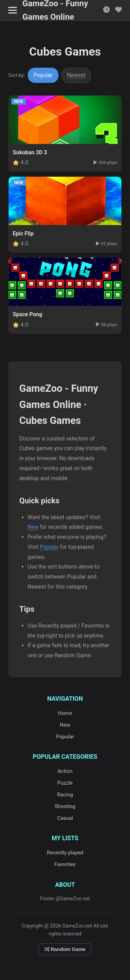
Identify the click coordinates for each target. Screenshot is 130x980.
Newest (76, 75)
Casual (65, 818)
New (33, 527)
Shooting (65, 806)
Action (65, 771)
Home (65, 713)
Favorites (65, 864)
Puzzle (65, 783)
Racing (65, 795)
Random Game (65, 949)
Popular (43, 75)
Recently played (65, 853)
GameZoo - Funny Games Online (55, 10)
